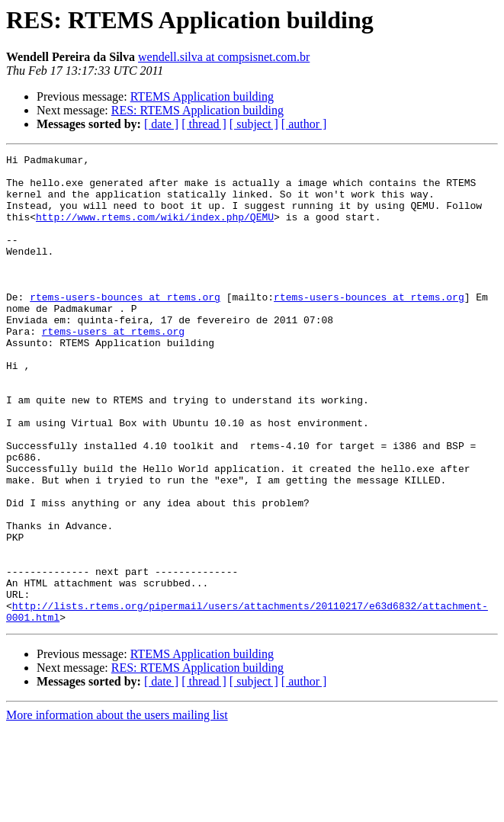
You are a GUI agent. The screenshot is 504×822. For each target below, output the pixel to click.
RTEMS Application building (202, 96)
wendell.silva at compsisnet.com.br (224, 57)
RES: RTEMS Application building (197, 110)
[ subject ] (254, 124)
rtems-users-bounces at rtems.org (125, 326)
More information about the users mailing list (117, 809)
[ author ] (304, 124)
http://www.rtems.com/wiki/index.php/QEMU (155, 230)
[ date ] (161, 124)
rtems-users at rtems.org (113, 368)
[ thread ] (204, 124)
